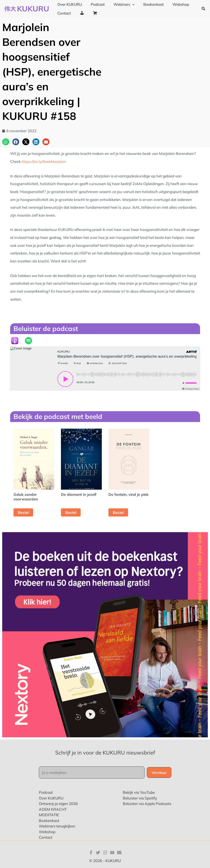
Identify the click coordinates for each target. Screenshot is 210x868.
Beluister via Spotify (140, 798)
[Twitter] (98, 853)
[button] (204, 9)
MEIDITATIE (49, 815)
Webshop (47, 832)
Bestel (23, 512)
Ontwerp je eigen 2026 (58, 804)
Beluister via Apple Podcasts (147, 804)
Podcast (46, 792)
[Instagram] (105, 853)
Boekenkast (49, 820)
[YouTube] (112, 853)
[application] (129, 4)
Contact (46, 837)
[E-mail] (119, 853)
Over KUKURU (51, 798)
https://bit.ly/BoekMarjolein (45, 161)
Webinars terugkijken (57, 826)
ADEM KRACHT (53, 809)
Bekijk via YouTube (139, 792)
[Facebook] (91, 853)
